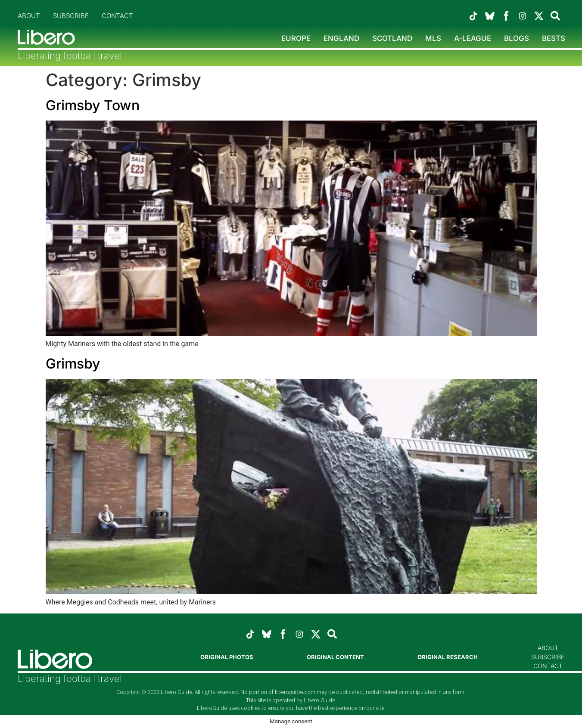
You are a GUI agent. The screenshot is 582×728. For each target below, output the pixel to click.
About (29, 16)
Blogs (517, 38)
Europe (296, 38)
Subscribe (71, 16)
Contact (117, 16)
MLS (433, 38)
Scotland (392, 38)
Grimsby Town (93, 105)
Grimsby (73, 364)
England (341, 38)
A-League (473, 38)
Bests (554, 38)
